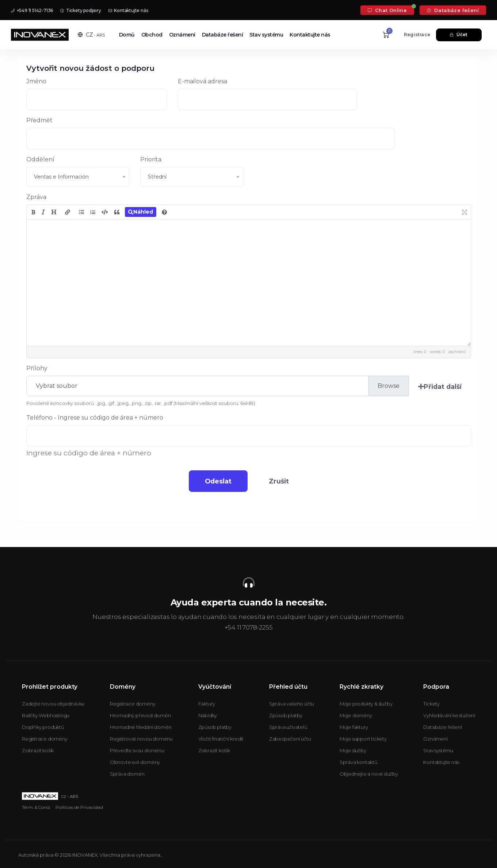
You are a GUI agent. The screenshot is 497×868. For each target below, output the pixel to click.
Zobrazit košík (38, 750)
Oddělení (40, 159)
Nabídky (208, 715)
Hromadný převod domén (140, 715)
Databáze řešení (453, 10)
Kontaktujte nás (128, 10)
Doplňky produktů (43, 727)
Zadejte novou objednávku (53, 704)
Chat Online (387, 10)
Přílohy (37, 368)
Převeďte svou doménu (137, 750)
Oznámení (182, 35)
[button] (91, 35)
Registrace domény (45, 739)
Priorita (151, 159)
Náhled (141, 212)
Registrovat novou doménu (141, 739)
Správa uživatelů (288, 727)
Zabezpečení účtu (290, 739)
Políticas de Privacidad (79, 807)
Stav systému (266, 35)
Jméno (36, 81)
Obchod (152, 35)
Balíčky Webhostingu (46, 715)
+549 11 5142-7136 (32, 10)
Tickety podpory (81, 10)
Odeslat (216, 481)
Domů (127, 35)
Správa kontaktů (359, 762)
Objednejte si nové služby (369, 774)
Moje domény (356, 715)
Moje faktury (354, 727)
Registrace (417, 35)
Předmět (39, 120)
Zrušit (281, 481)
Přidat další (439, 387)
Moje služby (353, 750)
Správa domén (127, 774)
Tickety (431, 704)
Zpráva (36, 197)
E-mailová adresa (202, 81)
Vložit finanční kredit (221, 739)
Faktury (207, 704)
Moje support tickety (363, 739)
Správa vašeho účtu (292, 704)
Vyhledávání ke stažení (449, 715)
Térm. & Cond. (36, 807)
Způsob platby (215, 727)
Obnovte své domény (135, 762)
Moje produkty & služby (366, 704)
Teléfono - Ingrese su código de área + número (95, 418)
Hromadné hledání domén (141, 727)
